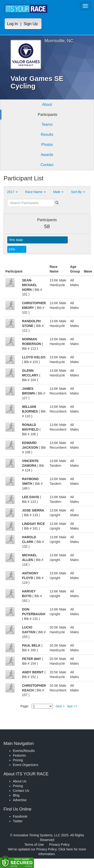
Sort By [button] (78, 192)
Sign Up (31, 24)
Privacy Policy (59, 845)
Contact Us (21, 791)
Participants (48, 115)
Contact (47, 165)
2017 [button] (12, 192)
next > (60, 706)
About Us (20, 781)
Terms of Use (34, 845)
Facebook (20, 816)
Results (47, 135)
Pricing (18, 760)
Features (19, 755)
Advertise (20, 800)
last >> (72, 706)
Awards (47, 155)
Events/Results (24, 751)
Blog (16, 795)
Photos (47, 145)
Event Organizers (26, 765)
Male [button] (58, 192)
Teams (47, 124)
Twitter (18, 821)
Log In (13, 24)
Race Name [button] (35, 192)
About (47, 104)
